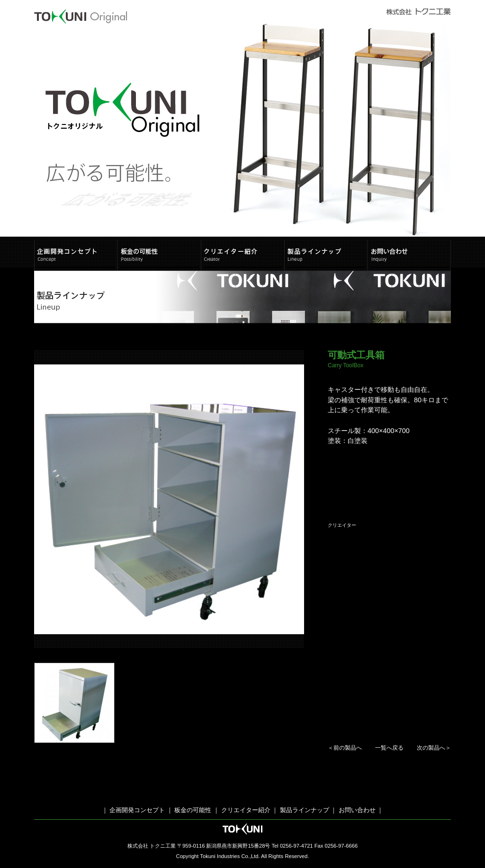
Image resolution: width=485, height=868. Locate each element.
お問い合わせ (357, 810)
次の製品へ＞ (434, 748)
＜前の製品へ (345, 748)
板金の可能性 (192, 810)
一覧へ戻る (389, 748)
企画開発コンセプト (137, 810)
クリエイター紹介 (246, 810)
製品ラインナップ (305, 810)
